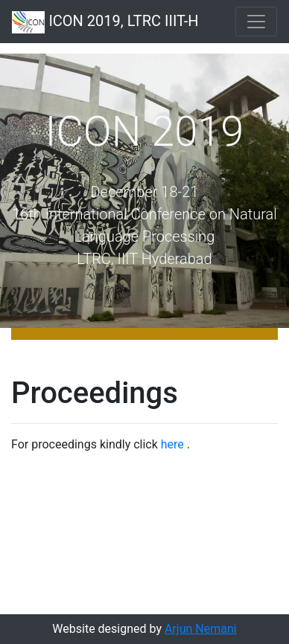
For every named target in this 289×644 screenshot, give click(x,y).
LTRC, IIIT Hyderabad (144, 259)
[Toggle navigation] (256, 22)
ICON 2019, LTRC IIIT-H (105, 22)
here (172, 444)
